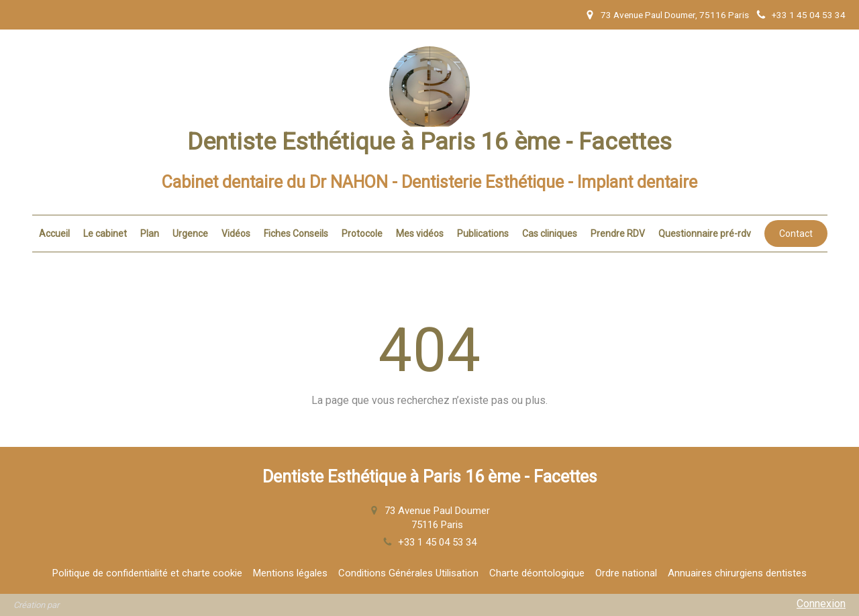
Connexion (821, 604)
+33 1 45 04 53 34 (437, 542)
